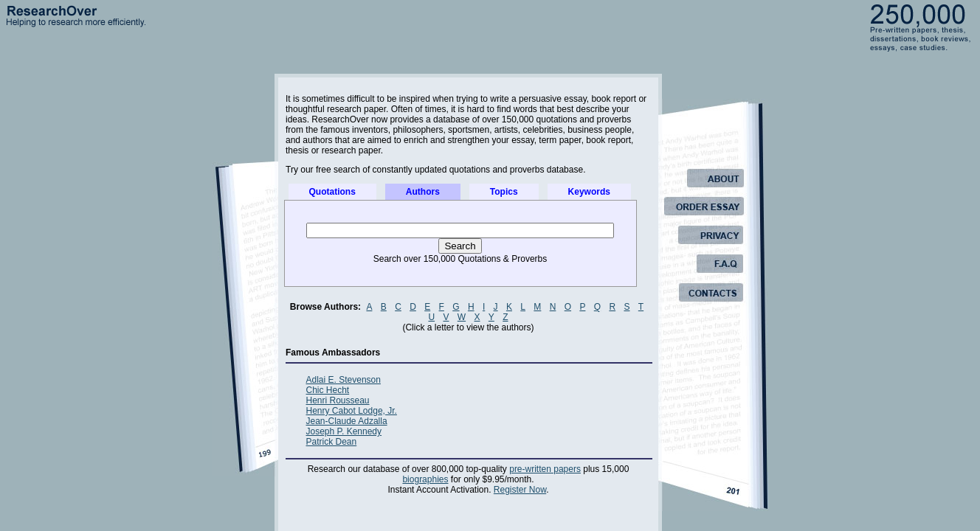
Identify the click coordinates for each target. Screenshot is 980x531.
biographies (425, 479)
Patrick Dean (332, 442)
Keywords (589, 192)
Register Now (520, 490)
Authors (423, 192)
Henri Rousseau (338, 400)
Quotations (332, 192)
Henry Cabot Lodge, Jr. (352, 411)
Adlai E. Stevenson (344, 380)
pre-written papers (545, 469)
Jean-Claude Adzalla (347, 421)
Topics (504, 192)
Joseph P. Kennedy (344, 431)
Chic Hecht (328, 390)
